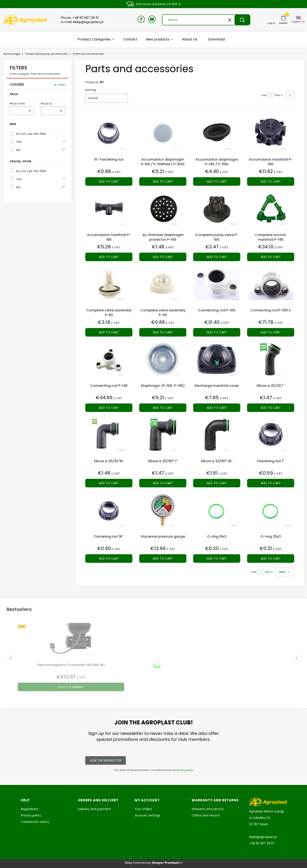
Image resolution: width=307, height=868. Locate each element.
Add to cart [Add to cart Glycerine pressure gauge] (163, 559)
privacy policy (185, 770)
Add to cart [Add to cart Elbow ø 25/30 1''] (271, 408)
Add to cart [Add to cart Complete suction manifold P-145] (271, 257)
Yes (19, 142)
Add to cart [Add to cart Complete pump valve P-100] (217, 257)
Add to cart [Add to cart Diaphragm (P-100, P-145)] (163, 408)
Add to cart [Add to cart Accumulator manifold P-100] (271, 181)
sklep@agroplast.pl (263, 837)
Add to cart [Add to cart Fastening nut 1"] (271, 483)
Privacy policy (31, 815)
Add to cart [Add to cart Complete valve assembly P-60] (109, 332)
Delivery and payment (94, 809)
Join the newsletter (106, 760)
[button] (242, 20)
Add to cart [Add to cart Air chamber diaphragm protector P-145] (163, 257)
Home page (12, 54)
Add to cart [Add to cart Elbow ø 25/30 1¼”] (109, 483)
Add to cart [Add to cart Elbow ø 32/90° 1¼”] (217, 483)
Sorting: (91, 90)
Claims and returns (206, 815)
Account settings (148, 815)
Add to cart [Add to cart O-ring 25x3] (271, 559)
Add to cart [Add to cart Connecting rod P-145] (109, 408)
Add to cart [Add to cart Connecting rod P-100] (217, 332)
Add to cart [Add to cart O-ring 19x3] (217, 559)
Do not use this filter (31, 134)
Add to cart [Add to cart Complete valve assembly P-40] (163, 332)
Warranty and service (208, 809)
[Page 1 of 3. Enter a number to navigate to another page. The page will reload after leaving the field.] (271, 95)
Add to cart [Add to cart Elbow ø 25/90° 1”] (163, 483)
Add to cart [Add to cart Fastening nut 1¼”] (109, 559)
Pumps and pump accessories (46, 54)
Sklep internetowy (152, 863)
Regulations (30, 809)
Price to (46, 104)
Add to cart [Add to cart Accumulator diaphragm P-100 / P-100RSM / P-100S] (163, 181)
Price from (17, 104)
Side (264, 95)
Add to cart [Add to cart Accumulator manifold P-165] (109, 257)
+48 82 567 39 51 (261, 843)
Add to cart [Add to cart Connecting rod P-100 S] (271, 332)
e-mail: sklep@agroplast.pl (82, 22)
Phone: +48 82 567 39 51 (80, 18)
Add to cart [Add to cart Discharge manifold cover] (217, 408)
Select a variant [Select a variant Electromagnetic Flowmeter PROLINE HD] (71, 687)
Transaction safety (35, 822)
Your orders (143, 809)
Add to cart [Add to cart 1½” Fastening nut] (109, 181)
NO (18, 150)
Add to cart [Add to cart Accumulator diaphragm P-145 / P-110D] (217, 181)
